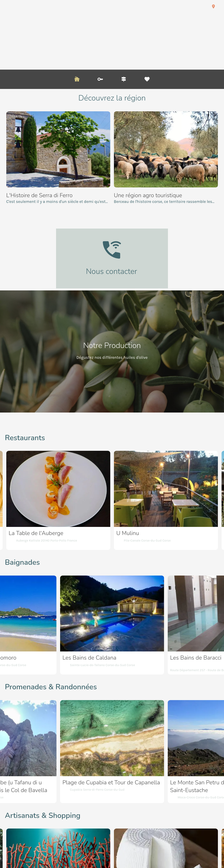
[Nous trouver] (213, 7)
